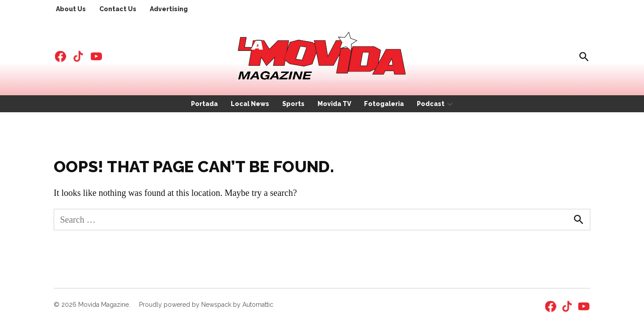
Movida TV (334, 104)
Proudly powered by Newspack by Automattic (206, 305)
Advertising (169, 9)
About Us (71, 9)
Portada (204, 104)
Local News (250, 104)
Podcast (431, 104)
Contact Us (118, 9)
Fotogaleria (384, 104)
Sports (293, 104)
